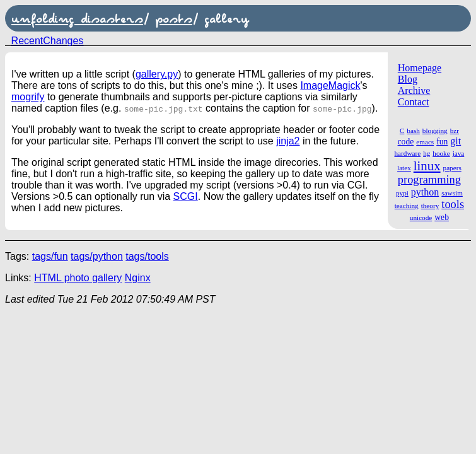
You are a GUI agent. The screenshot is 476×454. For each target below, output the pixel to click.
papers (452, 168)
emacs (425, 142)
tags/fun (50, 256)
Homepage (420, 68)
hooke (441, 153)
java (459, 153)
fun (442, 142)
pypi (402, 193)
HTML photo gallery (78, 278)
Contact (414, 102)
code (406, 142)
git (456, 141)
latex (404, 168)
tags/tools (147, 256)
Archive (414, 90)
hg (427, 153)
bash (413, 131)
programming (429, 180)
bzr (455, 131)
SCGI (186, 196)
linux (427, 166)
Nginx (138, 278)
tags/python (97, 256)
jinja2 (288, 141)
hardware (408, 153)
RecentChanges (48, 41)
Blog (408, 79)
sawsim (452, 193)
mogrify (28, 97)
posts (174, 18)
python (425, 192)
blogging (435, 131)
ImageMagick (330, 85)
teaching (407, 206)
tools (453, 204)
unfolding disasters (77, 18)
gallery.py (157, 74)
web (442, 217)
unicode (421, 218)
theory (430, 206)
